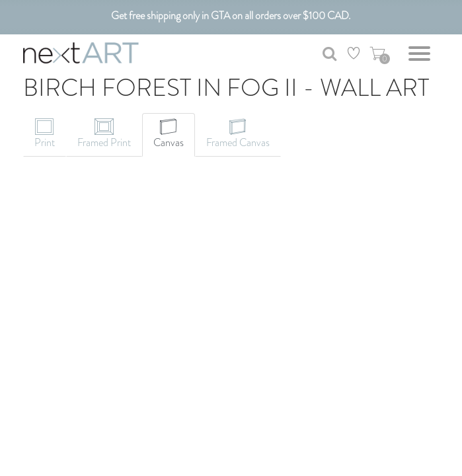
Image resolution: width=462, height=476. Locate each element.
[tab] (45, 135)
